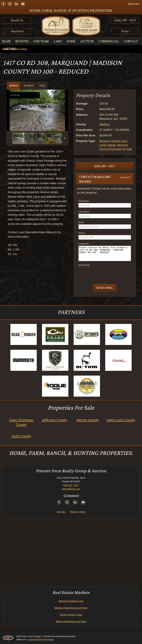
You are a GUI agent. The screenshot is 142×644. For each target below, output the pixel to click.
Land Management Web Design (41, 640)
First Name (83, 201)
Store (125, 31)
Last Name (83, 212)
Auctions (17, 31)
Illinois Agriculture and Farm (71, 622)
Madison (105, 124)
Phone (81, 233)
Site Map (61, 512)
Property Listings (19, 49)
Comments (83, 244)
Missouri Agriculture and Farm (71, 608)
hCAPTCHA (83, 265)
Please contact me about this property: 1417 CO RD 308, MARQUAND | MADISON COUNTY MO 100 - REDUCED (105, 253)
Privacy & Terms (78, 512)
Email (80, 223)
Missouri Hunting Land (113, 141)
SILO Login (134, 4)
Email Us (17, 20)
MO (116, 119)
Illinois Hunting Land (71, 615)
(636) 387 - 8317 (125, 20)
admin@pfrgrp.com (71, 489)
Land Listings (108, 145)
